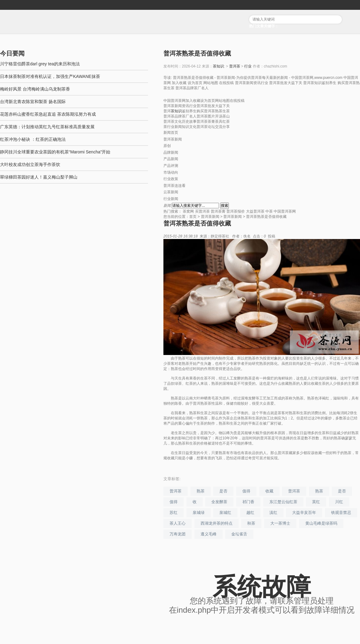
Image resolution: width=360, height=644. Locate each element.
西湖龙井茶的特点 (217, 523)
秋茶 (251, 523)
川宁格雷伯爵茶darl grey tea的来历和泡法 (40, 64)
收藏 (269, 491)
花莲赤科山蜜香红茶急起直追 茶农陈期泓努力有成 (48, 114)
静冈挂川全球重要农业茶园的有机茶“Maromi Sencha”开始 (55, 152)
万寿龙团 (178, 534)
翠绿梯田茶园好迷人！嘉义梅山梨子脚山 (39, 177)
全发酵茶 (219, 502)
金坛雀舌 (239, 534)
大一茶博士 (280, 523)
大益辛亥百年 (304, 513)
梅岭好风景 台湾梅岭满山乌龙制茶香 (35, 89)
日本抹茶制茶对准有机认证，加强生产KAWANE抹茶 (50, 76)
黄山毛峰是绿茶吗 (321, 523)
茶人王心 (178, 523)
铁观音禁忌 (341, 513)
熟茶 (201, 491)
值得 (246, 491)
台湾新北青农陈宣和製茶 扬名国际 (33, 102)
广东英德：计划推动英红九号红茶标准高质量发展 (47, 127)
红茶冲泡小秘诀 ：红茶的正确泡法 (33, 139)
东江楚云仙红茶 (283, 502)
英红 (316, 502)
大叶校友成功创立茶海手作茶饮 (30, 164)
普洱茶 (235, 66)
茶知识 (218, 66)
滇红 (273, 513)
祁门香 (248, 502)
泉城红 (225, 513)
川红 (339, 502)
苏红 (174, 513)
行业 (248, 66)
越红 (250, 513)
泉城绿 (199, 513)
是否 (223, 491)
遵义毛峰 (209, 534)
